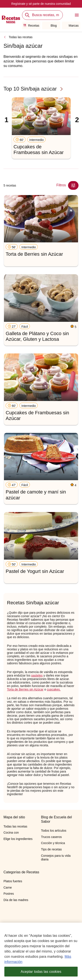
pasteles (37, 675)
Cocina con (11, 833)
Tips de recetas (51, 849)
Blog (51, 26)
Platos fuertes (13, 881)
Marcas (71, 26)
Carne (8, 887)
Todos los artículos (54, 831)
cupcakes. (54, 689)
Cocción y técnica (53, 843)
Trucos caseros (51, 837)
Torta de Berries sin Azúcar (25, 689)
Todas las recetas (21, 37)
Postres (9, 894)
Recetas (31, 26)
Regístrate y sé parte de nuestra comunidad (41, 4)
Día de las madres (16, 900)
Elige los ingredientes (18, 839)
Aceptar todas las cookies (41, 972)
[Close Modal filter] (73, 185)
